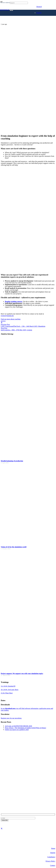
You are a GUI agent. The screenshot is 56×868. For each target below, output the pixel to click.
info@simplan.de (6, 801)
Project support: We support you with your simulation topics (22, 673)
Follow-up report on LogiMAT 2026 (17, 730)
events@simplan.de (7, 316)
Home (53, 848)
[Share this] (2, 323)
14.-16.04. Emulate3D (8, 686)
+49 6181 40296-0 (7, 798)
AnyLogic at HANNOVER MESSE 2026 (18, 726)
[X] (2, 829)
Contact (53, 865)
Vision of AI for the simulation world (14, 547)
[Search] (19, 3)
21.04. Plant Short (7, 693)
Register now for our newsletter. (11, 718)
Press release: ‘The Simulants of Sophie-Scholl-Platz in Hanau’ (26, 728)
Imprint (53, 853)
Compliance (51, 857)
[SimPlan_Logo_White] (16, 19)
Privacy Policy (50, 861)
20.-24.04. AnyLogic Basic (10, 690)
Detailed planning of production (12, 461)
